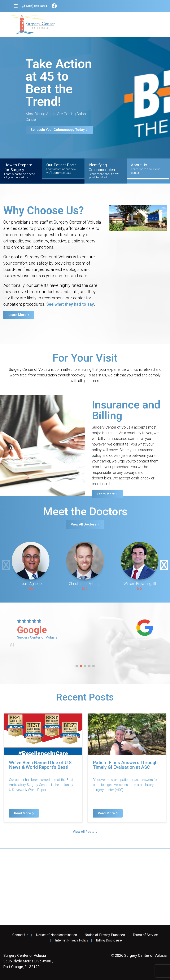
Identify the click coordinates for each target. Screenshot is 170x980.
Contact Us (20, 935)
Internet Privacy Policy (72, 940)
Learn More (17, 315)
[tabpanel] (85, 635)
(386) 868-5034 (35, 6)
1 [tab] (77, 666)
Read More (22, 813)
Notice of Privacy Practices (105, 935)
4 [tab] (89, 666)
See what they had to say (70, 304)
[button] (16, 6)
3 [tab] (85, 666)
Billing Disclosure (109, 940)
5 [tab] (93, 666)
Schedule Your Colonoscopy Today (58, 130)
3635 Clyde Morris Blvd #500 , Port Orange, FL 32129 (28, 961)
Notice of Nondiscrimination (56, 935)
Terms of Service (145, 935)
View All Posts (84, 832)
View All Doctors (84, 524)
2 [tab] (81, 666)
